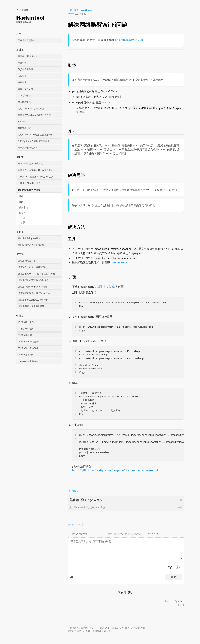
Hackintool (87, 10)
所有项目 (22, 10)
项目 (77, 10)
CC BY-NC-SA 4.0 (113, 628)
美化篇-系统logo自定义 (126, 500)
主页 (70, 10)
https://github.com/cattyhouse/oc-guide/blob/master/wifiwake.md (115, 470)
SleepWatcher (120, 262)
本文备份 (109, 287)
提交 (174, 577)
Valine (181, 601)
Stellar (100, 631)
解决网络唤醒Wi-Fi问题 (129, 40)
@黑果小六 (80, 631)
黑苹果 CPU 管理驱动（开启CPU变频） (126, 507)
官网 (99, 287)
